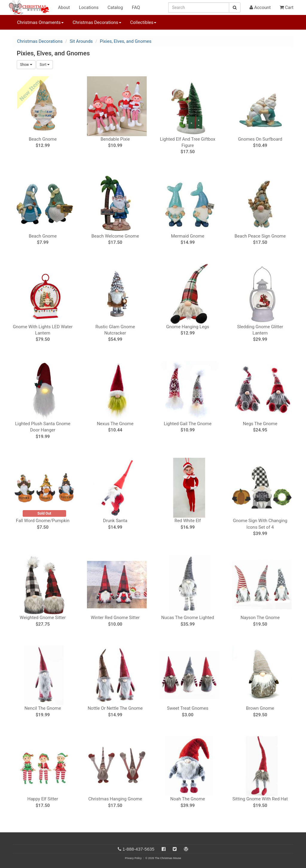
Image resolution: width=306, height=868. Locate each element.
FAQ (136, 7)
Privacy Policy (133, 858)
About (64, 7)
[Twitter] (175, 849)
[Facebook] (164, 849)
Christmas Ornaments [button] (40, 22)
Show (26, 65)
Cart (287, 7)
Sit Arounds (81, 41)
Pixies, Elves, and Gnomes (126, 41)
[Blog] (186, 849)
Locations (89, 7)
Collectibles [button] (143, 22)
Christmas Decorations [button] (97, 22)
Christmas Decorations (40, 41)
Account (260, 7)
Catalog (115, 7)
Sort (45, 65)
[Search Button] (235, 7)
